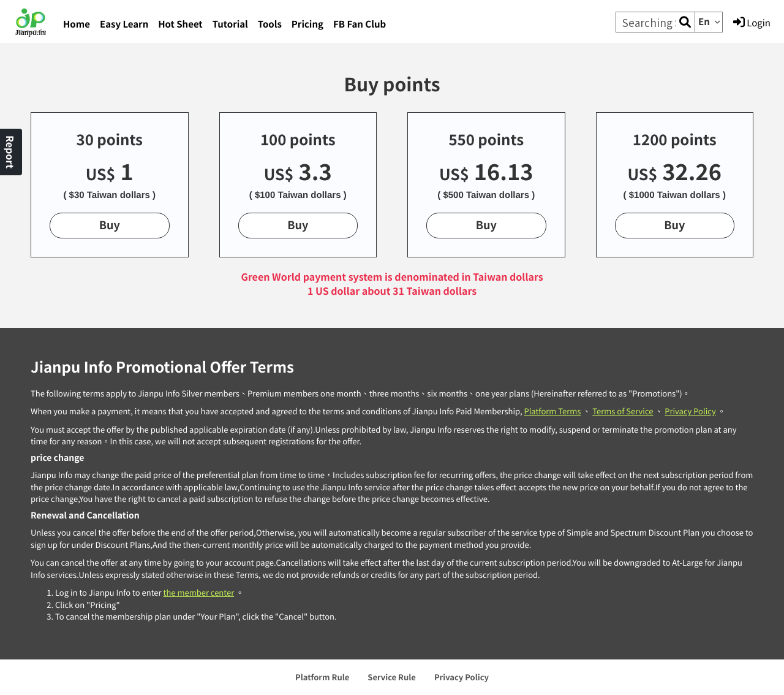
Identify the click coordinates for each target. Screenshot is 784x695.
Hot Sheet (180, 24)
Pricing (307, 24)
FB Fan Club (360, 24)
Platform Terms (552, 411)
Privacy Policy (690, 411)
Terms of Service (623, 411)
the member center (198, 592)
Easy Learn (124, 24)
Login (752, 23)
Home (77, 24)
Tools (270, 24)
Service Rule (392, 677)
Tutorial (230, 24)
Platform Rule (322, 677)
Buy (110, 225)
